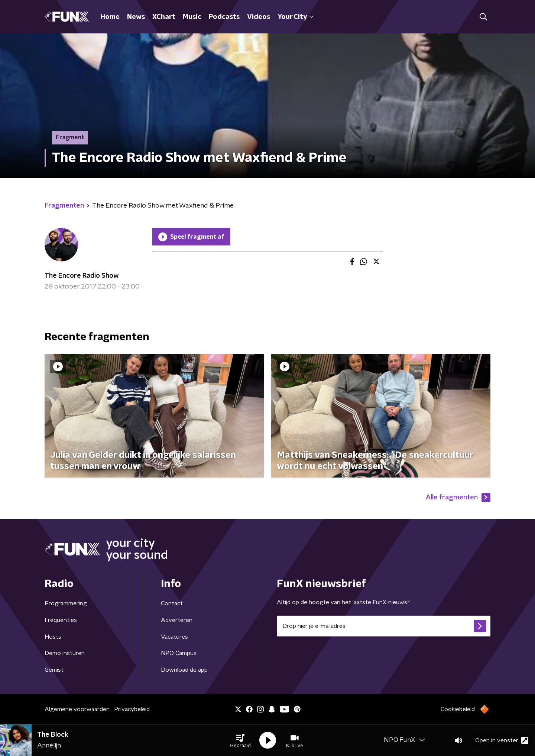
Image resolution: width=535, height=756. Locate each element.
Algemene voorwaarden (77, 709)
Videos (259, 17)
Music (192, 17)
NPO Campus (179, 653)
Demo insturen (65, 653)
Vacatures (174, 637)
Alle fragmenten (458, 498)
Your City (296, 17)
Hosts (53, 637)
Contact (172, 603)
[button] (240, 740)
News (136, 17)
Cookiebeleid (458, 709)
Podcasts (224, 17)
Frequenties (61, 620)
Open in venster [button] (502, 740)
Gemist (54, 670)
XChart (164, 17)
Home (110, 17)
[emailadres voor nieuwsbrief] (384, 626)
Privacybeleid (132, 709)
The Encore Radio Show (82, 276)
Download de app (184, 670)
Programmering (66, 603)
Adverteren (177, 620)
